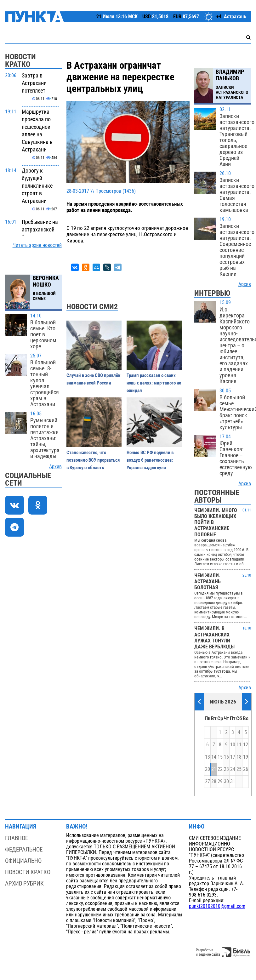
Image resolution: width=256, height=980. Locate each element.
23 (226, 769)
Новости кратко (28, 872)
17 (233, 757)
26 (246, 769)
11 (239, 745)
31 (233, 782)
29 (220, 782)
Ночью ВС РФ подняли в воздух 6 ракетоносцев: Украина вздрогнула (150, 460)
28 (214, 782)
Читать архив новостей (37, 245)
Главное (17, 838)
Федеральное (24, 849)
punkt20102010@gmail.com (217, 906)
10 (233, 745)
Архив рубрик (24, 883)
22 (220, 769)
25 (239, 769)
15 (220, 757)
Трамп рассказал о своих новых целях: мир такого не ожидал (154, 383)
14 (214, 757)
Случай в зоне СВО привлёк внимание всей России (94, 379)
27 (208, 782)
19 (246, 757)
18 (239, 757)
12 (246, 745)
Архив (55, 467)
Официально (23, 861)
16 (226, 757)
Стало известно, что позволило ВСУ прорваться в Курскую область (93, 460)
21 (214, 769)
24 (233, 769)
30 (226, 782)
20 (208, 769)
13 (208, 757)
